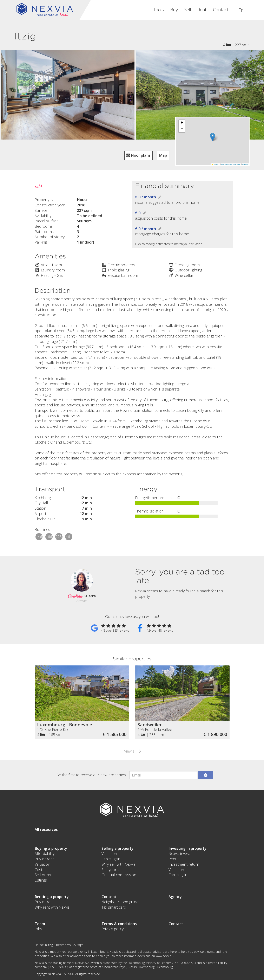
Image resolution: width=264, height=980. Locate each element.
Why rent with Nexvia (52, 907)
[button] (213, 137)
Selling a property (117, 848)
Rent (202, 10)
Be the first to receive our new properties (91, 775)
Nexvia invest (179, 853)
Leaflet (215, 164)
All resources (46, 829)
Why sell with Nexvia (118, 864)
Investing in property (187, 848)
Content (109, 897)
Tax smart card (114, 907)
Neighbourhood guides (121, 902)
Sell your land (113, 870)
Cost (38, 870)
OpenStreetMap (227, 164)
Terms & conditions (119, 924)
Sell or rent (44, 875)
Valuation (42, 864)
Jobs (38, 929)
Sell (188, 10)
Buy (174, 10)
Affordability (45, 853)
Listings (41, 880)
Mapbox (245, 164)
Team (40, 924)
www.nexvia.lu (165, 956)
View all (132, 751)
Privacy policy (113, 929)
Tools (158, 10)
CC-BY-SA (236, 164)
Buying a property (51, 848)
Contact (221, 10)
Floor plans (138, 155)
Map (163, 155)
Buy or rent (44, 859)
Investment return (184, 864)
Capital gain (111, 859)
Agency (175, 897)
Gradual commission (119, 875)
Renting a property (52, 897)
